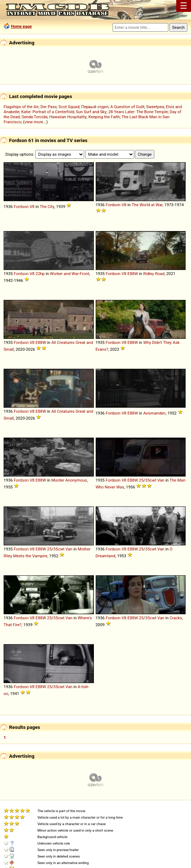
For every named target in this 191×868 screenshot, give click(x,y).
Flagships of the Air (21, 107)
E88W (133, 274)
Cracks (176, 618)
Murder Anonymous (69, 480)
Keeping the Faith (104, 117)
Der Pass (49, 107)
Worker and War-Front (70, 274)
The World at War (147, 205)
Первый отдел (95, 107)
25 (141, 480)
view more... (35, 122)
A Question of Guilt (127, 107)
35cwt (151, 480)
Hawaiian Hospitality (68, 117)
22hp (40, 274)
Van (161, 480)
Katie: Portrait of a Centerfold (48, 112)
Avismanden (154, 413)
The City (47, 207)
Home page (21, 26)
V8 (32, 207)
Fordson (21, 207)
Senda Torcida (35, 117)
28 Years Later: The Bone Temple (138, 112)
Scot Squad (69, 107)
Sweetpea (155, 107)
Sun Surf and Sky (91, 112)
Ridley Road (154, 274)
